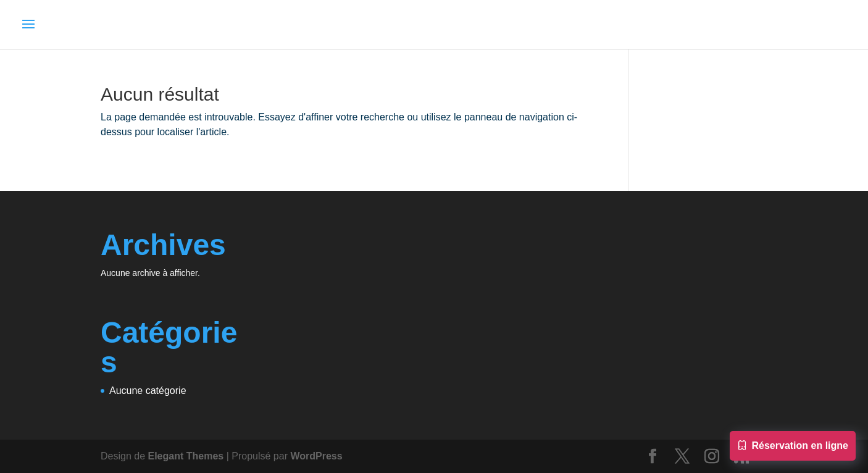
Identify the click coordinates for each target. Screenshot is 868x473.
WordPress (316, 456)
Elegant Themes (186, 456)
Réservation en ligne (793, 447)
